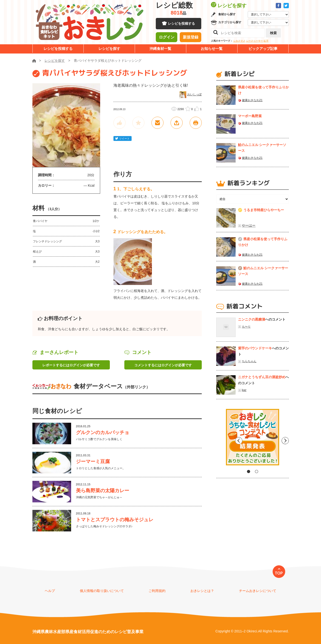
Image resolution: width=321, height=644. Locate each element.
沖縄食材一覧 (160, 49)
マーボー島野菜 (250, 116)
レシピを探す (109, 49)
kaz (244, 390)
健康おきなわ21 (252, 100)
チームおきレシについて (258, 591)
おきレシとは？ (202, 591)
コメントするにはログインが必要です (163, 365)
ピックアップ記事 (263, 49)
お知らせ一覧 (212, 49)
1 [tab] (249, 471)
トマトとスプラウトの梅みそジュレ (115, 520)
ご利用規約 (157, 591)
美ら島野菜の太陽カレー (103, 491)
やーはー (249, 225)
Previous (220, 439)
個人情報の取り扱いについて (102, 591)
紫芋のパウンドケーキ (255, 348)
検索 (273, 33)
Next (285, 439)
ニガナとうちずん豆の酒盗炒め (262, 377)
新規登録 (191, 38)
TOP (279, 573)
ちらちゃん (249, 361)
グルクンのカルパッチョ (103, 432)
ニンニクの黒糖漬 (252, 319)
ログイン (167, 38)
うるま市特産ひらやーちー (264, 210)
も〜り (246, 327)
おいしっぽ (194, 94)
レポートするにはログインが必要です (71, 365)
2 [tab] (257, 471)
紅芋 (266, 41)
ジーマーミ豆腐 (93, 461)
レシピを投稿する (181, 24)
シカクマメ (239, 41)
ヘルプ (50, 591)
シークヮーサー (254, 41)
